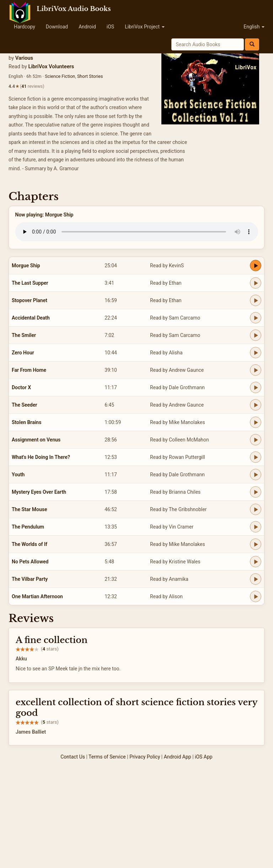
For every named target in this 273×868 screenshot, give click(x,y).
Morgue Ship (26, 266)
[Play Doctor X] (256, 387)
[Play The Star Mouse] (256, 509)
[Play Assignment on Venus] (256, 440)
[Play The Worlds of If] (256, 544)
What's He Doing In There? (41, 457)
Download (57, 27)
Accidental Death (31, 318)
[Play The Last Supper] (256, 283)
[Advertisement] (136, 815)
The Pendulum (28, 527)
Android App (178, 757)
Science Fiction (60, 76)
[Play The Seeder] (256, 405)
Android (87, 27)
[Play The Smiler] (256, 335)
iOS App (204, 757)
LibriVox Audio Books (74, 9)
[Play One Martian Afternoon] (256, 596)
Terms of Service (107, 757)
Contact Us (73, 757)
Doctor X (21, 387)
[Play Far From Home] (256, 370)
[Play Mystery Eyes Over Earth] (256, 492)
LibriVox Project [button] (144, 27)
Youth (18, 475)
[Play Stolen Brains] (256, 422)
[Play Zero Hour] (256, 353)
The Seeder (25, 405)
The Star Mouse (29, 509)
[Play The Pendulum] (256, 527)
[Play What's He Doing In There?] (256, 457)
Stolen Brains (26, 422)
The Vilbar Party (30, 579)
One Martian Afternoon (37, 596)
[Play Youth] (256, 475)
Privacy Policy (145, 757)
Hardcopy (25, 27)
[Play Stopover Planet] (256, 300)
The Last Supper (30, 283)
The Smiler (24, 335)
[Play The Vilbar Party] (256, 579)
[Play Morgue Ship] (256, 266)
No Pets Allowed (30, 562)
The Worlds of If (30, 544)
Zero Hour (23, 353)
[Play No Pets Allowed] (256, 562)
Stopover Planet (30, 300)
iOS (110, 27)
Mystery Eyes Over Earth (39, 492)
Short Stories (90, 76)
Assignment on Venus (36, 440)
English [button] (254, 27)
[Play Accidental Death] (256, 318)
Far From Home (29, 370)
